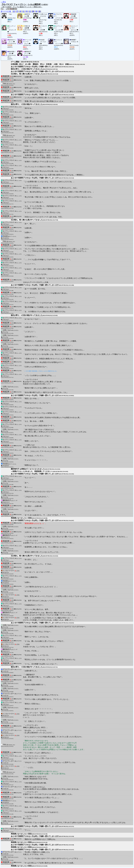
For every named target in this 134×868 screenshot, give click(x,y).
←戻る (3, 2)
